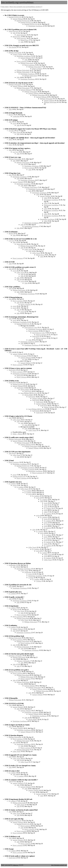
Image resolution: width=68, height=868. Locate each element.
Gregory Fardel (17, 54)
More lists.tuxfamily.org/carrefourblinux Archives (25, 7)
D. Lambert (12, 484)
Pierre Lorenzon (22, 61)
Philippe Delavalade (15, 53)
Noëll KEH (36, 336)
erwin (14, 124)
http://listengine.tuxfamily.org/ (59, 865)
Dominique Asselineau (35, 26)
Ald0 (10, 757)
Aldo (14, 33)
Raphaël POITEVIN (15, 17)
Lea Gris (15, 152)
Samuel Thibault (18, 19)
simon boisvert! (14, 31)
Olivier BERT (25, 390)
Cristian (31, 578)
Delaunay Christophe (15, 656)
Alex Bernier (13, 47)
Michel (11, 115)
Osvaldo (11, 131)
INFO (10, 139)
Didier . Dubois (17, 434)
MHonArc (16, 865)
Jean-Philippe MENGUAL (29, 393)
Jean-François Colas (31, 327)
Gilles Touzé (17, 132)
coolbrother (16, 116)
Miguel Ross (17, 37)
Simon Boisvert (21, 244)
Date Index (5, 7)
